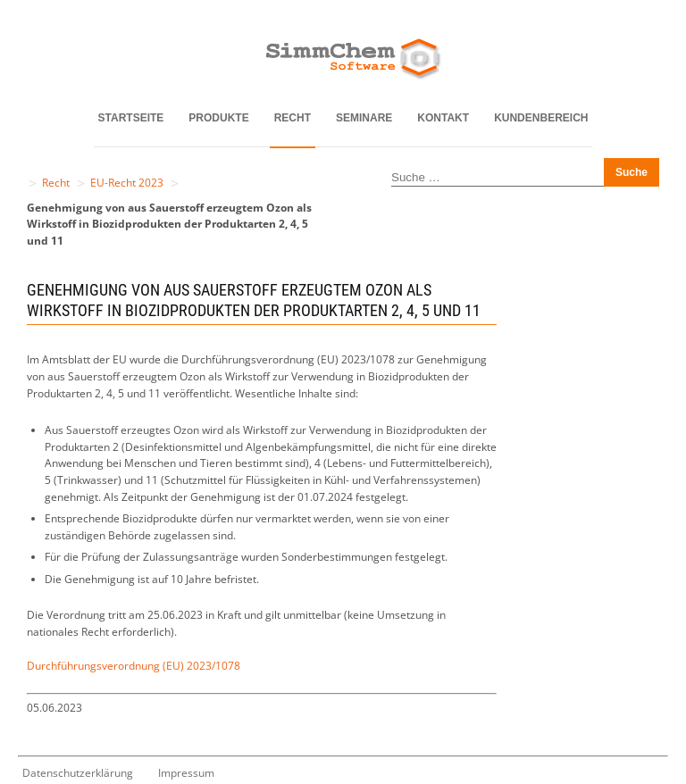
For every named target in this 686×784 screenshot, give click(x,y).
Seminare (364, 118)
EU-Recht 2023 (127, 183)
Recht (293, 118)
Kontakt (443, 118)
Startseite (131, 118)
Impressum (186, 773)
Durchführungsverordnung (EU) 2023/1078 (134, 666)
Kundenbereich (541, 118)
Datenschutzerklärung (78, 773)
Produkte (218, 118)
